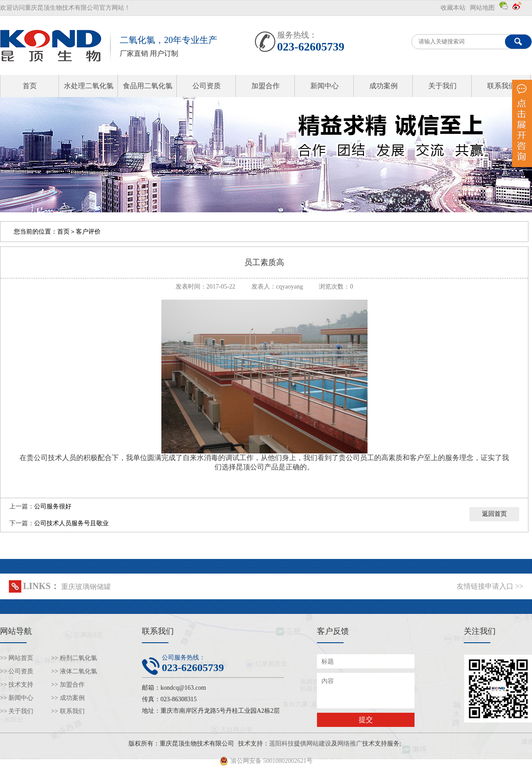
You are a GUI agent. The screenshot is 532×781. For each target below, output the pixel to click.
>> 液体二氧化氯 (74, 671)
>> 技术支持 (17, 685)
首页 (30, 86)
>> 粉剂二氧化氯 (74, 658)
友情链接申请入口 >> (490, 586)
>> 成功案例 (68, 698)
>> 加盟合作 (68, 685)
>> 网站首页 (17, 658)
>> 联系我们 (68, 711)
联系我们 (501, 86)
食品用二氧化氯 (148, 86)
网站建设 (319, 744)
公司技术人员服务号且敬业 (71, 523)
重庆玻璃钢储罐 (86, 587)
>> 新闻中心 (17, 698)
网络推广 (350, 744)
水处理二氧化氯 (89, 86)
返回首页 (494, 514)
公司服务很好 (53, 506)
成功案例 (383, 86)
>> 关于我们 (17, 711)
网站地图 (482, 8)
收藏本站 (453, 8)
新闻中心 (325, 86)
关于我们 (442, 86)
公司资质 (207, 86)
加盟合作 (266, 86)
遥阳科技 (282, 744)
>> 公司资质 (17, 671)
